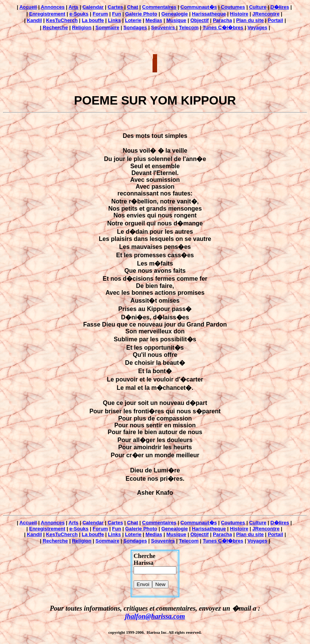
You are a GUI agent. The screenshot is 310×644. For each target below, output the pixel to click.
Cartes (115, 7)
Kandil (34, 20)
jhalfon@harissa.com (155, 616)
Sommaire (107, 27)
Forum (100, 14)
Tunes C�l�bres (223, 27)
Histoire (239, 14)
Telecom (189, 27)
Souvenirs (164, 27)
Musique (176, 20)
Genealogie (174, 14)
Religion (82, 27)
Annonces (53, 7)
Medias (154, 20)
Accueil (28, 7)
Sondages (135, 27)
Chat (133, 7)
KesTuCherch (62, 20)
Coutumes (233, 7)
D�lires (280, 7)
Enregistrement (47, 14)
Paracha (222, 20)
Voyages (258, 27)
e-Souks (79, 14)
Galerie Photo (141, 14)
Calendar (93, 7)
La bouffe (93, 20)
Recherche (55, 27)
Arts (73, 7)
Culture (258, 7)
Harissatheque (209, 14)
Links (114, 20)
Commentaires (159, 7)
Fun (117, 14)
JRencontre (266, 14)
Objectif (199, 20)
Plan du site (250, 20)
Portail (276, 20)
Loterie (133, 20)
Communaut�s (199, 7)
